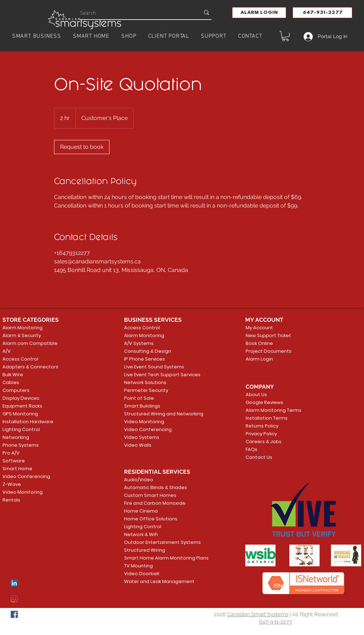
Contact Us (259, 457)
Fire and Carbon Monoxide (151, 503)
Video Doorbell (142, 574)
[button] (259, 13)
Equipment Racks (22, 406)
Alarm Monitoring (23, 328)
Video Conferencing (26, 476)
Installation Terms (267, 418)
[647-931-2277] (322, 13)
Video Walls (138, 445)
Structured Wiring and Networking (151, 414)
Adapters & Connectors (30, 367)
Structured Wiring (145, 550)
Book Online (259, 343)
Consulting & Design (148, 351)
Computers (16, 390)
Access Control (20, 359)
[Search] (135, 12)
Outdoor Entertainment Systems (151, 542)
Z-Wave (12, 484)
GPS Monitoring (20, 414)
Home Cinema (141, 511)
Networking (16, 437)
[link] (82, 147)
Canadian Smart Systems (258, 614)
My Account (259, 328)
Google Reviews (264, 402)
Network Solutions (145, 382)
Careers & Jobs (264, 442)
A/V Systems (139, 343)
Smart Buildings (142, 406)
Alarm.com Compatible (30, 343)
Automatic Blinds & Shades (151, 487)
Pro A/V (11, 453)
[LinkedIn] (14, 583)
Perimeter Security (146, 390)
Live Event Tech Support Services (151, 375)
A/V (7, 351)
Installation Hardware (28, 422)
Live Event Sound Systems (151, 367)
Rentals (11, 500)
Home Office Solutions (151, 519)
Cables (11, 382)
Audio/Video (139, 480)
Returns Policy (262, 426)
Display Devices (21, 398)
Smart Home (17, 469)
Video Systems (142, 437)
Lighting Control (21, 429)
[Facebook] (14, 614)
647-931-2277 (275, 622)
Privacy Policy (261, 434)
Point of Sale (139, 398)
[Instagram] (14, 599)
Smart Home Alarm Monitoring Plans (151, 558)
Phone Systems (21, 445)
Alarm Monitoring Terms (268, 410)
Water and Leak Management (151, 581)
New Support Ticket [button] (267, 335)
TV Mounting (138, 566)
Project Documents (267, 351)
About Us (256, 395)
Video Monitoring (23, 492)
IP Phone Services (144, 359)
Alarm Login (259, 359)
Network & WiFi (141, 534)
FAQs (251, 449)
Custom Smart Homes (150, 495)
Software (14, 461)
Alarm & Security (22, 335)
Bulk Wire (13, 375)
